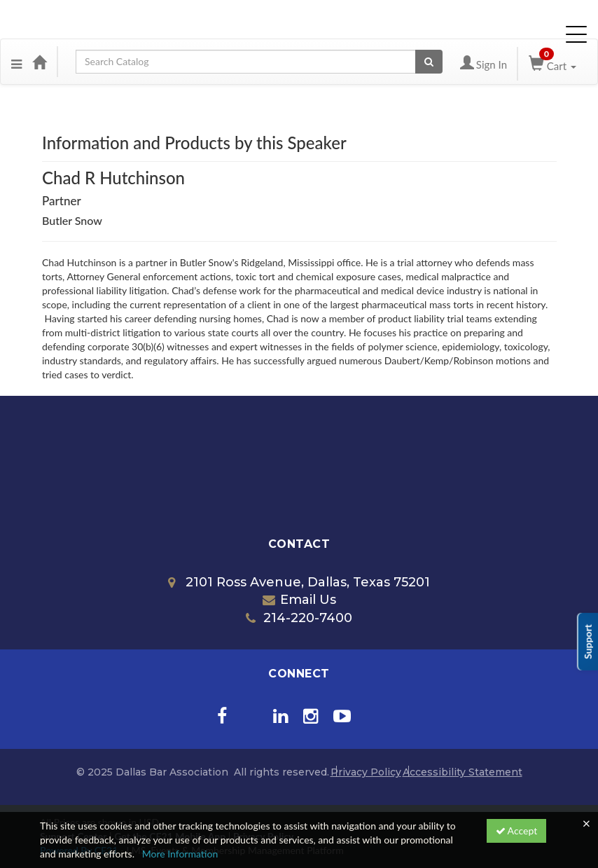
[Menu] (16, 62)
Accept (517, 831)
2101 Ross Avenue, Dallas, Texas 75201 (299, 582)
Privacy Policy (366, 772)
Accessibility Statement (463, 772)
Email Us (299, 600)
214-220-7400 (299, 618)
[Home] (39, 62)
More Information (180, 854)
